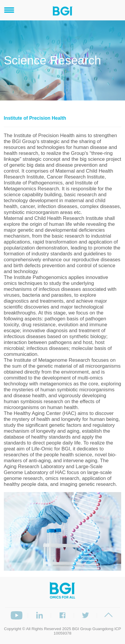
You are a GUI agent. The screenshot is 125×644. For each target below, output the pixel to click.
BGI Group (82, 629)
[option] (63, 531)
